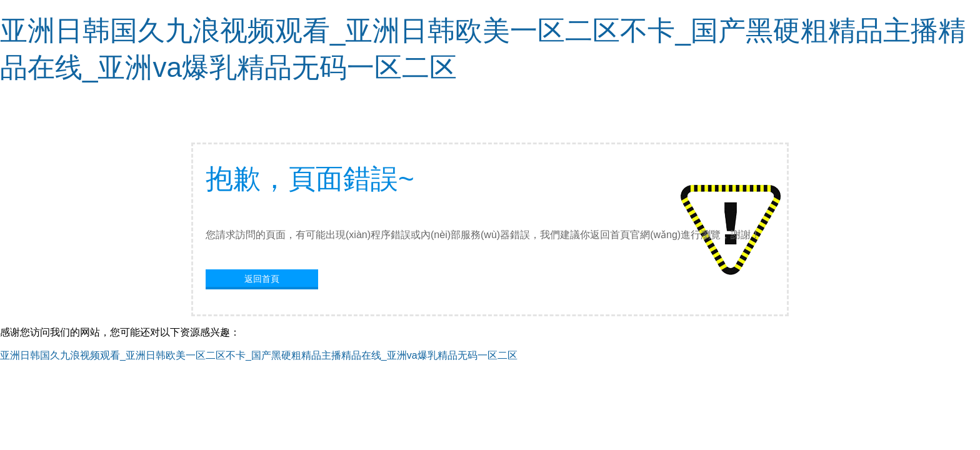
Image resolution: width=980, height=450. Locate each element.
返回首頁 (262, 279)
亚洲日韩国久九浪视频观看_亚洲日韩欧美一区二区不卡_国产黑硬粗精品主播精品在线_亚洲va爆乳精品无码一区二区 (259, 355)
